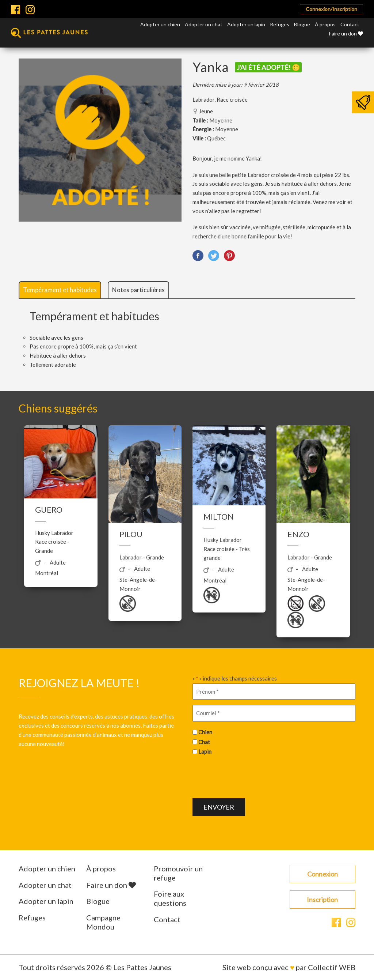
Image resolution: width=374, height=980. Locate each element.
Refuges (280, 24)
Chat (204, 742)
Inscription (322, 900)
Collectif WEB (332, 967)
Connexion (323, 874)
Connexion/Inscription (331, 9)
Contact (350, 24)
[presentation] (248, 776)
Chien (205, 732)
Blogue (302, 24)
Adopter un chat (204, 24)
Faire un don (346, 33)
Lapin (205, 751)
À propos (325, 24)
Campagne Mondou (103, 922)
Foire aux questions (170, 898)
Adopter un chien (160, 24)
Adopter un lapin (246, 24)
